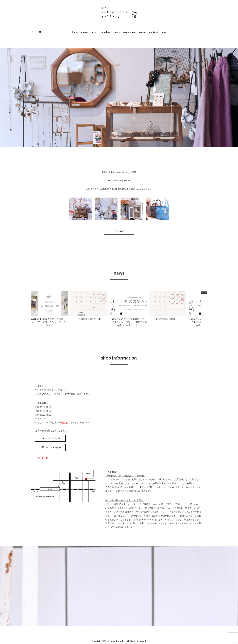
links (163, 32)
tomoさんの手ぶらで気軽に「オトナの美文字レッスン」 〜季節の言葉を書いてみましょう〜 (128, 322)
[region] (119, 97)
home (75, 32)
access (142, 32)
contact (154, 32)
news (94, 32)
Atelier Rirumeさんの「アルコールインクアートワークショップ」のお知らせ (49, 322)
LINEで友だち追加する (50, 447)
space (117, 32)
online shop (129, 32)
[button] (5, 98)
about (84, 32)
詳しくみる (119, 231)
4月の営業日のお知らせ (90, 319)
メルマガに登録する (50, 438)
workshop (105, 32)
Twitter (64, 422)
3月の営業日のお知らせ (169, 319)
